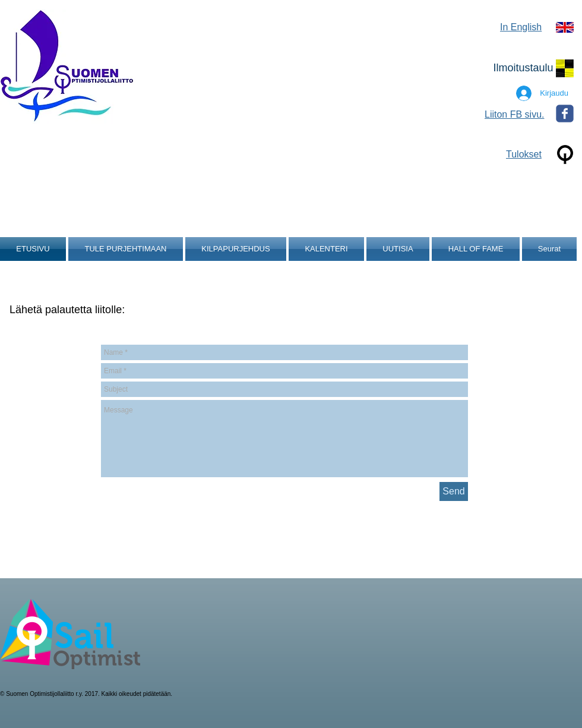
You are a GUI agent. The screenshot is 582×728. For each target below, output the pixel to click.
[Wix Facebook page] (565, 114)
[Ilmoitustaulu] (523, 68)
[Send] (454, 491)
